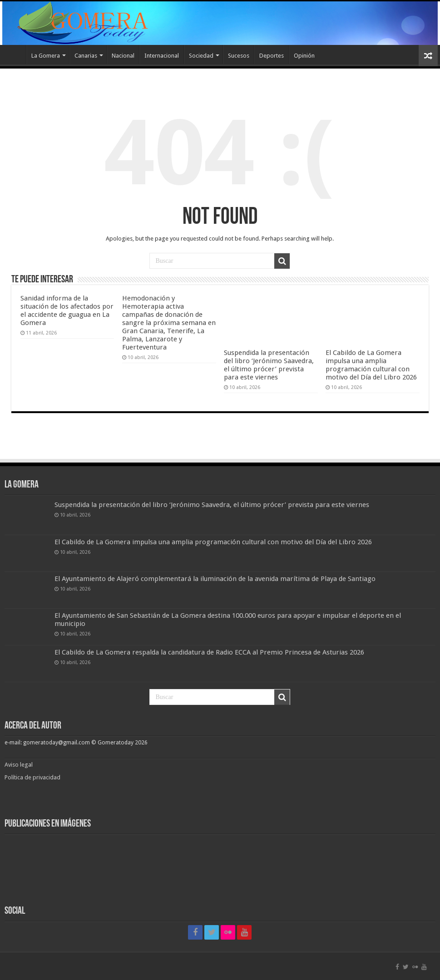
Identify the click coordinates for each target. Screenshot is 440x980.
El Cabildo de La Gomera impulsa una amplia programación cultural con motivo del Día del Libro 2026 (371, 365)
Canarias (86, 56)
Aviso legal (19, 765)
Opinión (304, 56)
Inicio (14, 54)
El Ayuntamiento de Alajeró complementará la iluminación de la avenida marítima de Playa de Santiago (215, 579)
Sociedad (201, 56)
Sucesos (239, 56)
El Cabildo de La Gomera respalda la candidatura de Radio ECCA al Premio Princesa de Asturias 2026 (209, 652)
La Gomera (46, 56)
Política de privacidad (32, 777)
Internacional (162, 56)
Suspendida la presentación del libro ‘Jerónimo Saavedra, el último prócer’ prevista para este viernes (269, 365)
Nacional (123, 56)
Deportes (272, 56)
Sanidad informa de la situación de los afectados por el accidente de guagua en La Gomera (67, 310)
